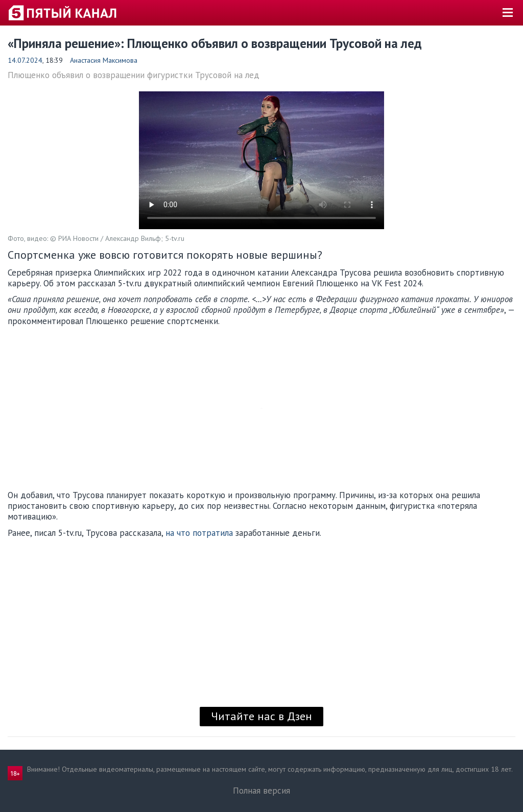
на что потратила (199, 533)
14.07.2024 (25, 60)
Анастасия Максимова (104, 60)
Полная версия (261, 791)
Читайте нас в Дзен (261, 716)
